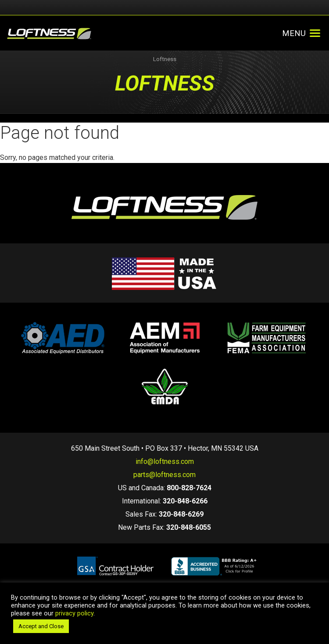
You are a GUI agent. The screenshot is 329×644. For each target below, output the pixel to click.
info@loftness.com (165, 461)
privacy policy (74, 613)
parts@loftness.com (164, 475)
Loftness (165, 59)
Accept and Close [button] (41, 626)
